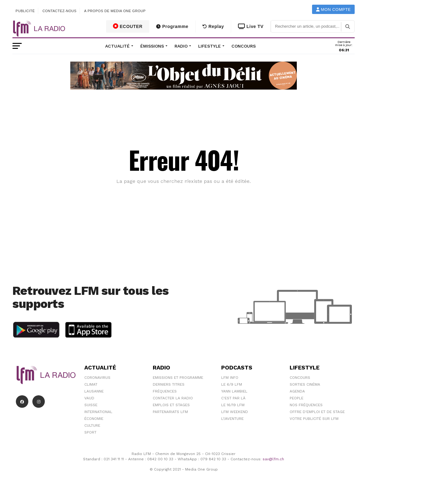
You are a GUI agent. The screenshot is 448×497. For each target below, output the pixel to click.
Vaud (89, 398)
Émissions (152, 46)
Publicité (25, 11)
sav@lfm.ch (273, 459)
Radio (181, 46)
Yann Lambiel (234, 391)
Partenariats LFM (170, 412)
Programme (172, 26)
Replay (213, 26)
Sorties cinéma (305, 384)
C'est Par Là (233, 398)
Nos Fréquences (306, 405)
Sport (90, 432)
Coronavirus (97, 378)
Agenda (297, 391)
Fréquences (165, 391)
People (296, 398)
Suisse (91, 405)
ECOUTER (128, 26)
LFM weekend (235, 412)
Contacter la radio (173, 398)
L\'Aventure (232, 419)
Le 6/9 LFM (232, 384)
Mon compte (334, 9)
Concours (244, 46)
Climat (91, 384)
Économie (94, 419)
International (98, 412)
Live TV (251, 26)
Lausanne (94, 391)
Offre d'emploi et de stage (317, 412)
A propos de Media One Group (115, 11)
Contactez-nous (59, 11)
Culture (92, 425)
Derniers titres (169, 384)
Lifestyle (210, 46)
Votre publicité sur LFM (314, 419)
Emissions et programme (178, 378)
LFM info (230, 378)
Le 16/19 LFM (233, 405)
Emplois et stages (171, 405)
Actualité (117, 46)
